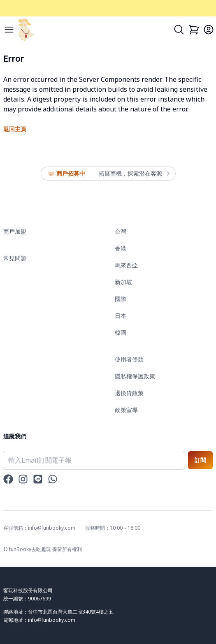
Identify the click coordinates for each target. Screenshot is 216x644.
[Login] (209, 30)
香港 (121, 248)
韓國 (121, 332)
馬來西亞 (126, 265)
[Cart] (194, 30)
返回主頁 (15, 129)
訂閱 (200, 460)
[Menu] (9, 30)
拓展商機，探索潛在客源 (134, 174)
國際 (121, 299)
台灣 (121, 231)
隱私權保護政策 (135, 376)
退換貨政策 (129, 393)
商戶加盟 (15, 231)
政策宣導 (126, 410)
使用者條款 (129, 359)
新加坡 (123, 282)
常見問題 (15, 258)
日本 (121, 316)
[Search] (179, 30)
